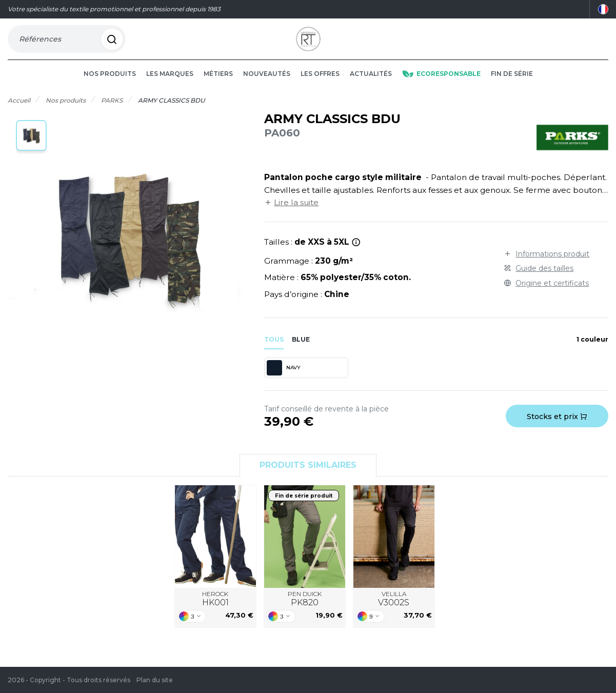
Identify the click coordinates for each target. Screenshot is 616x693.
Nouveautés (267, 88)
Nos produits (110, 88)
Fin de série (512, 88)
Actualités (371, 88)
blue (301, 353)
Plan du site (155, 680)
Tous (274, 353)
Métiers (218, 88)
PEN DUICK (305, 613)
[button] (31, 150)
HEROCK (215, 613)
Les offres (320, 88)
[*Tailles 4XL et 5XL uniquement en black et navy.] (356, 256)
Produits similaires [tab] (308, 479)
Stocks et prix (557, 431)
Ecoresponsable (441, 88)
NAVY (283, 382)
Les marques (170, 88)
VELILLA (394, 613)
